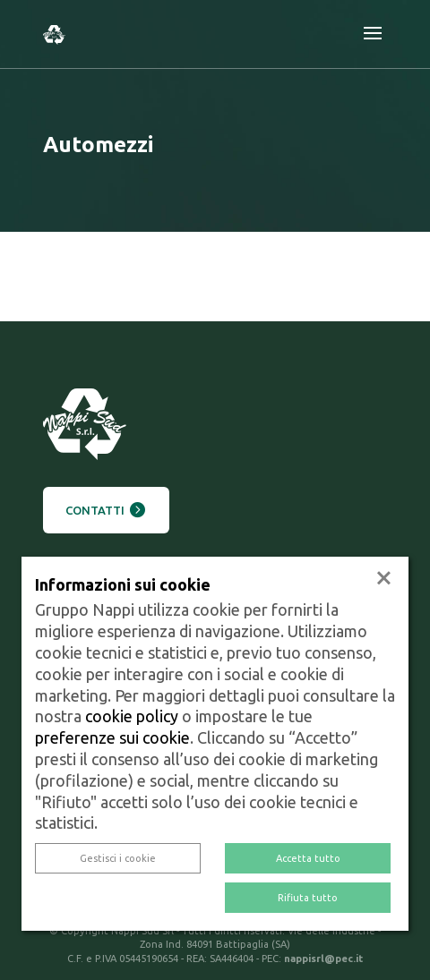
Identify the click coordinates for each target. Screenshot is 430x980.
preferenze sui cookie (112, 737)
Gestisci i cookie (118, 858)
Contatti (95, 510)
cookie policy (132, 716)
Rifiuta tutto (308, 898)
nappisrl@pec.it (323, 959)
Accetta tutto (308, 858)
